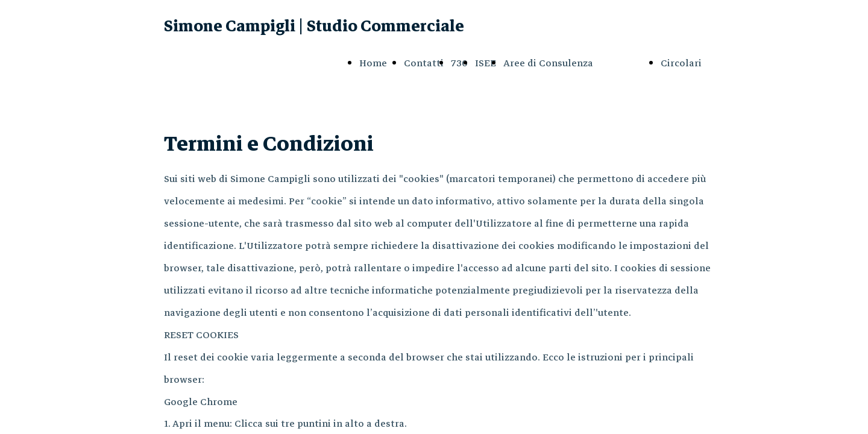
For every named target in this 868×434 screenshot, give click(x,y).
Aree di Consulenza (548, 63)
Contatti (424, 63)
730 (459, 63)
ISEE (486, 63)
